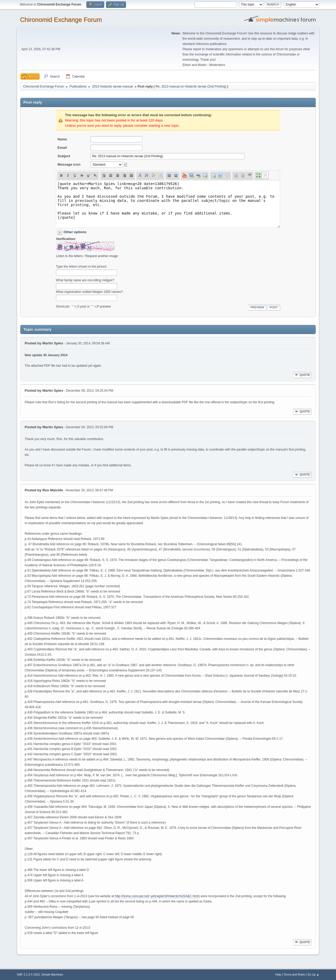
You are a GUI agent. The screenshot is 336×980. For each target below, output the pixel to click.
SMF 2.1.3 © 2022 (28, 974)
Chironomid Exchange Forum (61, 20)
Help (278, 974)
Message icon (69, 164)
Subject (64, 156)
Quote (302, 375)
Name (62, 139)
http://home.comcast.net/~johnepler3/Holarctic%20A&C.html (157, 896)
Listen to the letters (69, 256)
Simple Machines (52, 974)
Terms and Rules (294, 974)
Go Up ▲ (313, 974)
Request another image (101, 256)
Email (62, 148)
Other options (75, 232)
